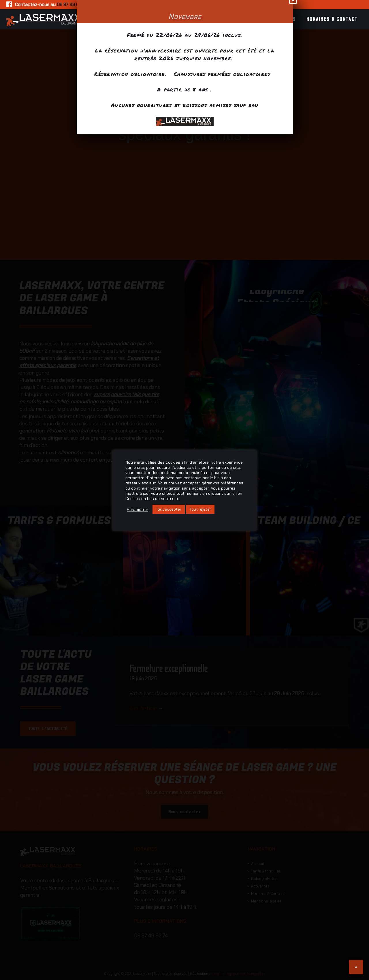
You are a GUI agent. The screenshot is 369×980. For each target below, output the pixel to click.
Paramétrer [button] (138, 509)
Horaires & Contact (332, 19)
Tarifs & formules (180, 19)
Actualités (281, 19)
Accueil (135, 19)
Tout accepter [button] (169, 509)
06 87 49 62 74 (72, 4)
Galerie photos (235, 19)
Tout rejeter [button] (200, 509)
